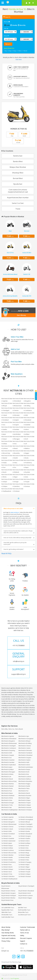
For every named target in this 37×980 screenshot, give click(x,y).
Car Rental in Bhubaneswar (9, 824)
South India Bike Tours (8, 917)
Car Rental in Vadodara (8, 876)
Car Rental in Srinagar (25, 869)
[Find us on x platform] (18, 957)
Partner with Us (25, 930)
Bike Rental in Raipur (7, 793)
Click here (19, 59)
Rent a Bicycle (19, 729)
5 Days (15, 51)
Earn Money (21, 315)
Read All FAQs (6, 553)
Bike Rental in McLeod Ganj (9, 781)
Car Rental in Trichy (7, 874)
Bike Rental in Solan (7, 800)
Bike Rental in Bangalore (8, 741)
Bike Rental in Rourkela (25, 796)
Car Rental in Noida (24, 857)
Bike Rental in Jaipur (7, 767)
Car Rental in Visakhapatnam (9, 879)
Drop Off (6, 36)
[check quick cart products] (29, 3)
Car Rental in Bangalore (8, 822)
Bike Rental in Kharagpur (8, 772)
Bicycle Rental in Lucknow (26, 896)
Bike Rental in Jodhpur (8, 769)
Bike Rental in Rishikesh (8, 796)
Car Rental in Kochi (24, 846)
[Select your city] (33, 3)
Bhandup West (18, 173)
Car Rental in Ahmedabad (26, 817)
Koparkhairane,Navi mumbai (18, 198)
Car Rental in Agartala (7, 817)
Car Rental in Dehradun (25, 829)
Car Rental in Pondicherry (9, 862)
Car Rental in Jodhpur (24, 843)
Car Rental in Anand (7, 819)
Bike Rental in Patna (24, 788)
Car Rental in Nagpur (24, 855)
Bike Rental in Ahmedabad (9, 739)
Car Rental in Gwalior (24, 838)
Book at (7, 22)
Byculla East (18, 184)
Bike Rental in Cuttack (24, 748)
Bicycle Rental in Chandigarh (26, 886)
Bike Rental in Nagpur (25, 784)
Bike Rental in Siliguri (24, 798)
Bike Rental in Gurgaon (25, 758)
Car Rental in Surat (7, 872)
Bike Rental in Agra (24, 736)
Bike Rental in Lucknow (25, 777)
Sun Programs (15, 978)
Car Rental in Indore (24, 841)
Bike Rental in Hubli (24, 762)
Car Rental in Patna (24, 860)
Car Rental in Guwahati (8, 838)
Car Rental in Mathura (25, 850)
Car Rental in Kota (23, 848)
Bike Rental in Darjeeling (8, 750)
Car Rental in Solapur (7, 869)
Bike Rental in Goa (7, 758)
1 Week (20, 51)
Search (8, 44)
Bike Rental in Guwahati (8, 760)
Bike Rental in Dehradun (25, 750)
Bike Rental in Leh (6, 777)
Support (23, 941)
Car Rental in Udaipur (25, 874)
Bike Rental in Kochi (24, 772)
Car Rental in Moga (24, 853)
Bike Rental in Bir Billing (25, 743)
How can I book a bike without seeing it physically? (18, 538)
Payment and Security (8, 935)
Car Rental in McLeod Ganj (9, 853)
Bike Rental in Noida (7, 788)
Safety (22, 935)
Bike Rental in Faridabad (25, 753)
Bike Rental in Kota (24, 774)
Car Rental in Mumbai (7, 855)
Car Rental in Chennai (7, 827)
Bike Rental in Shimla (7, 798)
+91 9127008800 (27, 951)
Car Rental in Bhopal (24, 822)
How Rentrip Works (8, 933)
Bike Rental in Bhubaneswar (9, 743)
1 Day (5, 51)
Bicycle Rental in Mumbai (8, 898)
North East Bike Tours (24, 910)
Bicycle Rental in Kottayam (9, 896)
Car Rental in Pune (7, 865)
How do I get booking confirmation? (14, 549)
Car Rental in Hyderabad (8, 841)
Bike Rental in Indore (24, 765)
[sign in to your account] (26, 3)
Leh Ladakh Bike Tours (8, 908)
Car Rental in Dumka (24, 831)
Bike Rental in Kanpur (24, 769)
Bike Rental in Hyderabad (9, 765)
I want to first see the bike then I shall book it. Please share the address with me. (18, 532)
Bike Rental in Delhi (7, 753)
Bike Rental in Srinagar (8, 803)
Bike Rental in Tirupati (25, 803)
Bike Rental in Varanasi (25, 807)
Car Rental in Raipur (24, 865)
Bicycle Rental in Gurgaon (9, 893)
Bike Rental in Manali (7, 779)
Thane (18, 209)
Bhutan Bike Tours (23, 912)
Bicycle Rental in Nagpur (25, 898)
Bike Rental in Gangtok (8, 755)
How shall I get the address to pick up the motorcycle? (15, 543)
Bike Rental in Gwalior (25, 760)
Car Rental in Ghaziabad (25, 834)
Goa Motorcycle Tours (24, 915)
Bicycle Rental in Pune (7, 900)
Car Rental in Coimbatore (26, 827)
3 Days (10, 51)
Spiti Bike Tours (22, 908)
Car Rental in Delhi (7, 831)
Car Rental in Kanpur (7, 846)
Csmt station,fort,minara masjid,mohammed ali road (18, 191)
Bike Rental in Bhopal (24, 741)
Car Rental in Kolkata (7, 848)
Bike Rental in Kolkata (7, 774)
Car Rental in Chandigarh (25, 824)
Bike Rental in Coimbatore (9, 748)
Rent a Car (11, 729)
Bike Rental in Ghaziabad (25, 755)
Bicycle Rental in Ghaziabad (26, 891)
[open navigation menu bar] (3, 3)
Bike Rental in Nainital (7, 786)
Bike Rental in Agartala (8, 736)
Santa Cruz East (18, 203)
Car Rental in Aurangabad (26, 819)
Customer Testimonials (27, 927)
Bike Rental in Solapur (25, 800)
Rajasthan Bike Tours (7, 910)
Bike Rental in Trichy (7, 805)
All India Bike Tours (7, 915)
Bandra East (18, 156)
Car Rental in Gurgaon (25, 836)
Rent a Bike (5, 729)
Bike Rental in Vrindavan (25, 810)
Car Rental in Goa (6, 836)
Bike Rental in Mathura (25, 779)
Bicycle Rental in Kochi (25, 893)
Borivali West (18, 178)
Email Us (5, 951)
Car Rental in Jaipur (7, 843)
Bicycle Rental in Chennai (8, 891)
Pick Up (6, 28)
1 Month (25, 51)
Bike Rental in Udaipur (25, 805)
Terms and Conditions (9, 938)
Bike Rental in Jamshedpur (26, 767)
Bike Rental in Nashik (24, 786)
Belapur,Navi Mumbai (18, 167)
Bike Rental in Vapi (7, 807)
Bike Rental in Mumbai (8, 784)
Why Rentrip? (6, 930)
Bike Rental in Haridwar (8, 762)
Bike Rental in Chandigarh (9, 746)
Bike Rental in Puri (23, 791)
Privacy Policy (6, 941)
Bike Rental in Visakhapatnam (10, 810)
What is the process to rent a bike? (13, 509)
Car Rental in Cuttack (7, 829)
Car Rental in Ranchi (7, 867)
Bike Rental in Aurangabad (26, 739)
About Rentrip (6, 927)
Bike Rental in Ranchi (24, 793)
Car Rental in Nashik (7, 857)
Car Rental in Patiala (7, 860)
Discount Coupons (26, 938)
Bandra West (18, 161)
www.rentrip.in (15, 512)
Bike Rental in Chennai (25, 746)
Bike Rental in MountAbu (25, 781)
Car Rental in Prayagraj (25, 862)
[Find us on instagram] (23, 957)
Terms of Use (24, 933)
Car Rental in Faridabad (8, 834)
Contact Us (24, 944)
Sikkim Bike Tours (6, 912)
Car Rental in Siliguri (24, 867)
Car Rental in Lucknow (8, 850)
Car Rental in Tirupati (24, 872)
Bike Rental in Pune (7, 791)
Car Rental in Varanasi (25, 876)
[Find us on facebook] (14, 957)
